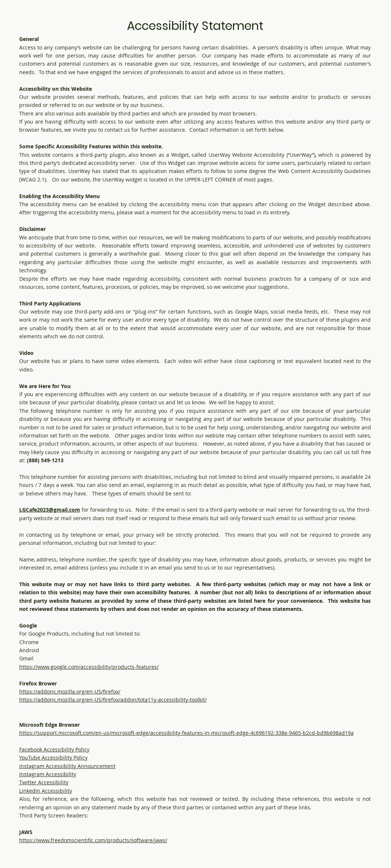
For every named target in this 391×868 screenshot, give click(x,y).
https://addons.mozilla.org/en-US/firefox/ (70, 691)
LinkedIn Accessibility (46, 791)
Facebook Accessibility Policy (54, 749)
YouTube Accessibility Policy (53, 758)
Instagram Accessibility (48, 774)
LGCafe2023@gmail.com (50, 510)
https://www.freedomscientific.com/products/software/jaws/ (93, 840)
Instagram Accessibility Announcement (67, 766)
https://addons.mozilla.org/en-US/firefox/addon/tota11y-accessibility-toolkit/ (113, 700)
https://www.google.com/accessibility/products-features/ (89, 667)
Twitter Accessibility (44, 782)
